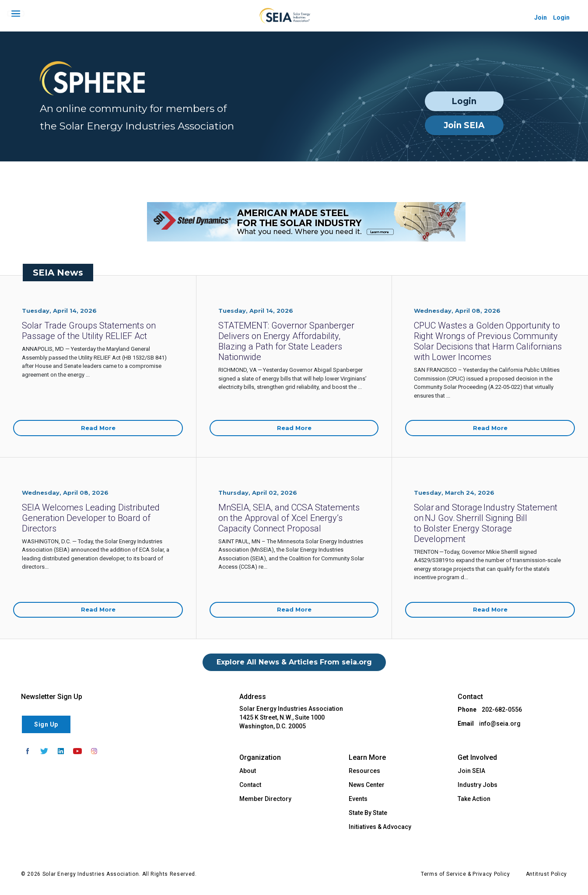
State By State (368, 813)
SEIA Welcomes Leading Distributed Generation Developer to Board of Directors (91, 518)
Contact (250, 785)
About (248, 771)
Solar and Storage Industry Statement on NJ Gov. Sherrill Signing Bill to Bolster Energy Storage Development (486, 523)
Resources (364, 771)
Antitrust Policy (546, 874)
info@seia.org (500, 724)
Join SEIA (464, 125)
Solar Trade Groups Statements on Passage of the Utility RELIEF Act (89, 331)
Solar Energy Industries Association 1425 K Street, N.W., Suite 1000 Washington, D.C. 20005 (291, 717)
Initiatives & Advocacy (380, 827)
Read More (98, 428)
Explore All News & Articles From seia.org (294, 662)
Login (464, 101)
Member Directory (265, 799)
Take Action (474, 799)
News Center (367, 785)
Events (358, 799)
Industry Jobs (478, 785)
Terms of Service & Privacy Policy (465, 874)
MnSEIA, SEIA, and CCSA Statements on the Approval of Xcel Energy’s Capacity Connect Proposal (289, 518)
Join (541, 17)
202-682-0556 (502, 710)
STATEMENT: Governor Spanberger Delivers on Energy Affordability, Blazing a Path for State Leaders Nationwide (286, 341)
